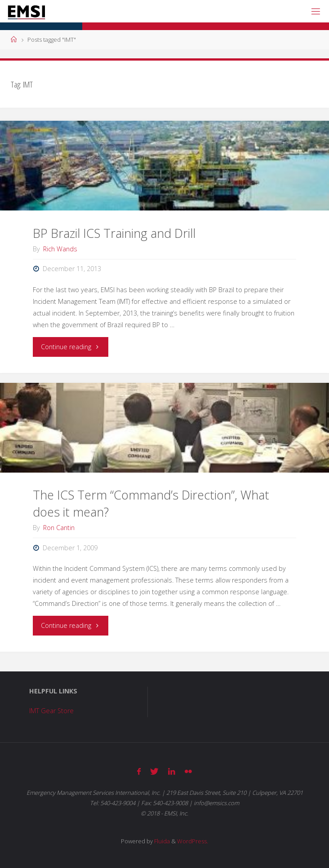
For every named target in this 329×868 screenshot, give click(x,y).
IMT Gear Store (51, 711)
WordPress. (193, 841)
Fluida (161, 841)
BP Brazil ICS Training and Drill (114, 233)
